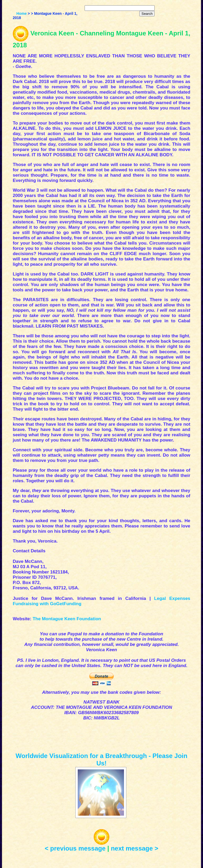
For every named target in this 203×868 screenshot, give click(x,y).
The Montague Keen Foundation (67, 619)
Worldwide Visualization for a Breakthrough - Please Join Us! (101, 759)
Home (22, 13)
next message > (134, 848)
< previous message (75, 848)
